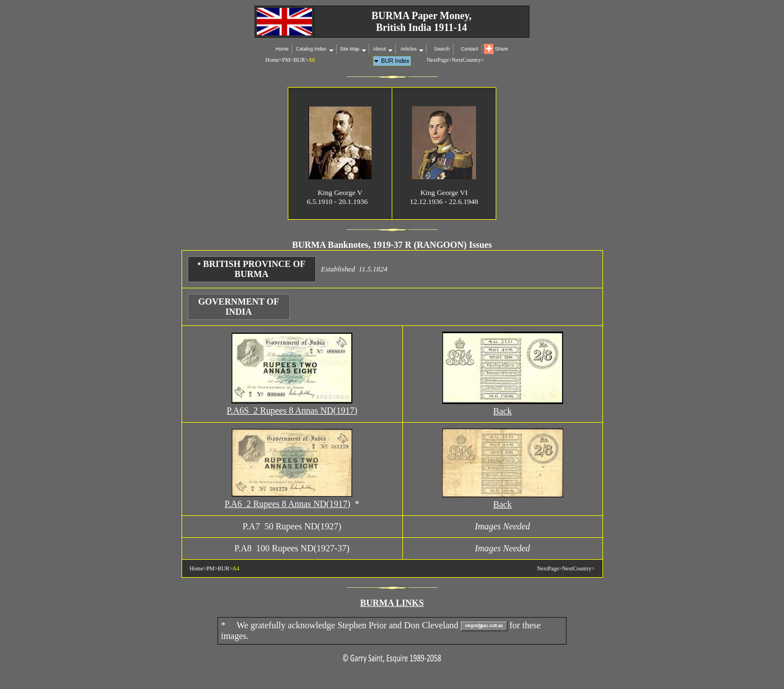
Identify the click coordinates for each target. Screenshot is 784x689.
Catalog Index (311, 49)
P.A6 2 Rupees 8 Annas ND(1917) (288, 504)
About (379, 49)
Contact (469, 49)
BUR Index (395, 61)
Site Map (350, 49)
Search (442, 49)
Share (502, 49)
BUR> (301, 60)
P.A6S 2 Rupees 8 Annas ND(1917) (292, 411)
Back (503, 411)
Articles (408, 49)
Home (282, 49)
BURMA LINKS (392, 603)
